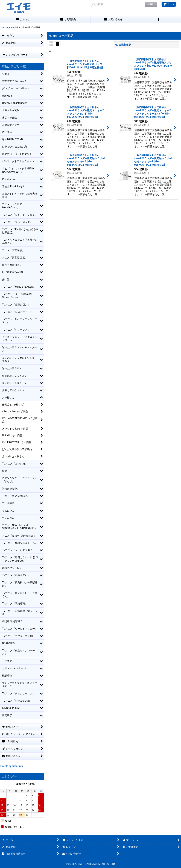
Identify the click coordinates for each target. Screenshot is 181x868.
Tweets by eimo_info (11, 766)
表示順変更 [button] (123, 45)
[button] (158, 20)
